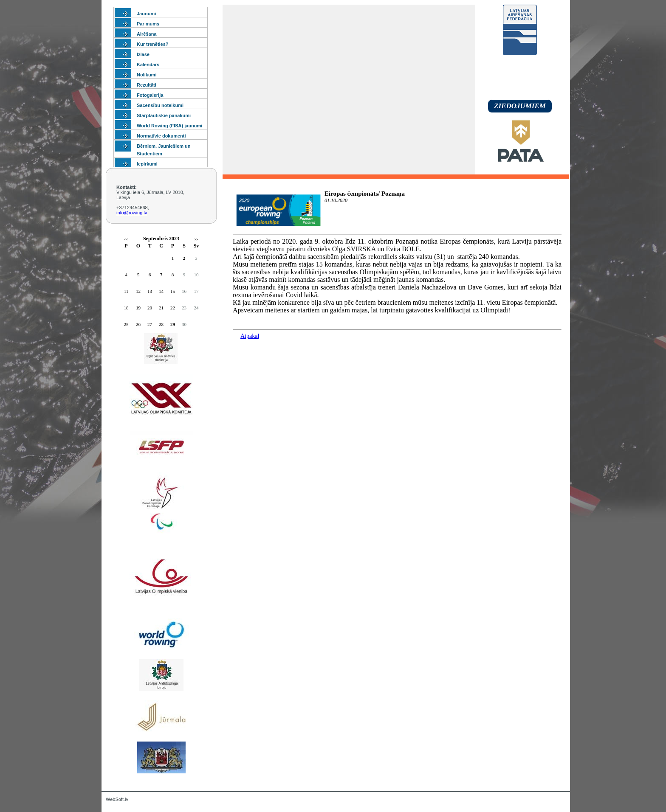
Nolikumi (147, 75)
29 (173, 324)
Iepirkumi (147, 164)
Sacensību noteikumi (160, 105)
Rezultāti (147, 85)
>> (196, 240)
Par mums (148, 24)
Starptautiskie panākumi (164, 115)
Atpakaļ (250, 336)
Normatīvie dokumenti (161, 136)
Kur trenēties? (153, 44)
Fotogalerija (150, 95)
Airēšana (147, 34)
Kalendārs (148, 65)
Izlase (143, 54)
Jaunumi (146, 14)
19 (138, 308)
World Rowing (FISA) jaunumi (169, 126)
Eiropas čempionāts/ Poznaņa (365, 194)
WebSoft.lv (117, 799)
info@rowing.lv (132, 213)
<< (126, 240)
